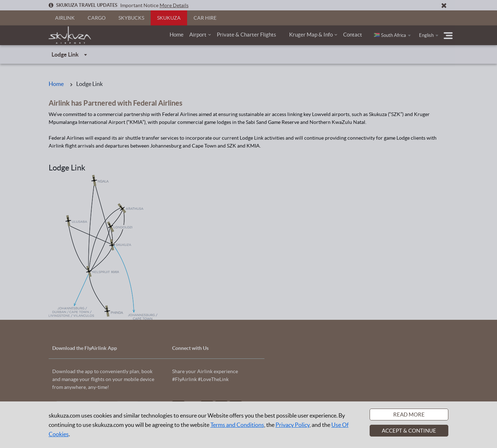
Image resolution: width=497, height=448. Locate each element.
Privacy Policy (293, 425)
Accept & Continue (409, 431)
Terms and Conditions (237, 425)
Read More (409, 415)
